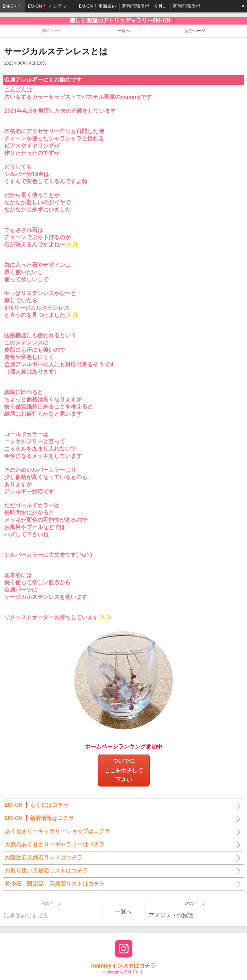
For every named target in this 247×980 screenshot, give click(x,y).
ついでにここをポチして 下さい (126, 770)
